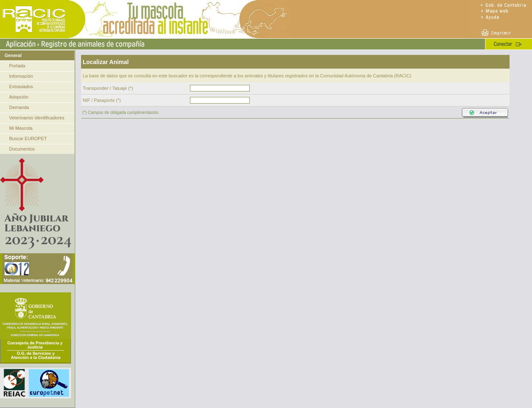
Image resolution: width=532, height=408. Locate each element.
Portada (17, 66)
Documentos (22, 149)
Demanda (19, 107)
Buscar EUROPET (28, 138)
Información (21, 76)
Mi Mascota (21, 128)
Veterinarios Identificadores (37, 118)
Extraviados (21, 87)
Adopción (19, 97)
